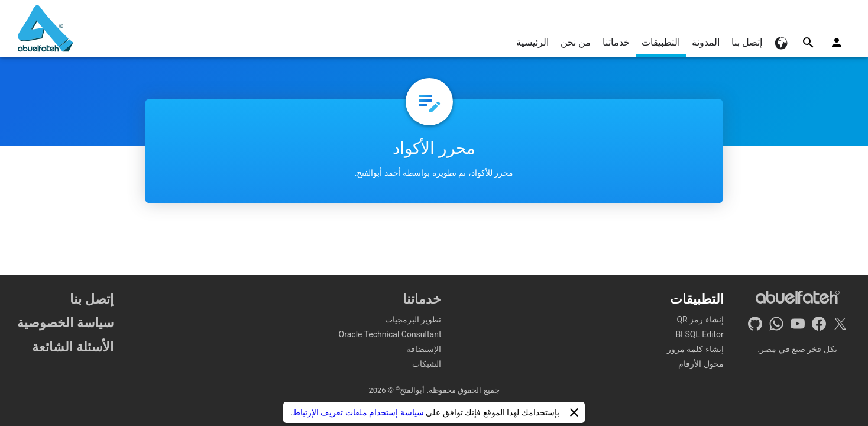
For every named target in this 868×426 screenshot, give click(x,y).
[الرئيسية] (46, 28)
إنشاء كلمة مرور (695, 349)
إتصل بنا (747, 42)
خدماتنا (616, 42)
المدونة (706, 42)
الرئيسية (532, 42)
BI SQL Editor (699, 334)
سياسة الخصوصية (65, 322)
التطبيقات (661, 42)
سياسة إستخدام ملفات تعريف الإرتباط (358, 412)
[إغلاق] (574, 412)
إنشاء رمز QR (700, 319)
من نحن (576, 42)
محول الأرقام (701, 364)
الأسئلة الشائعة (73, 347)
